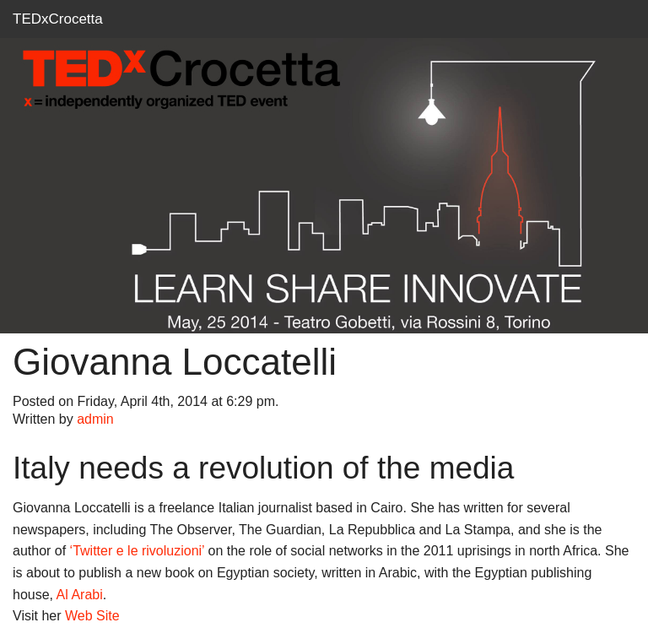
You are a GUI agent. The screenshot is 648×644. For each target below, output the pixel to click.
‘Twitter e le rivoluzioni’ (137, 551)
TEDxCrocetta (58, 19)
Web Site (92, 616)
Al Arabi (80, 595)
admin (95, 419)
